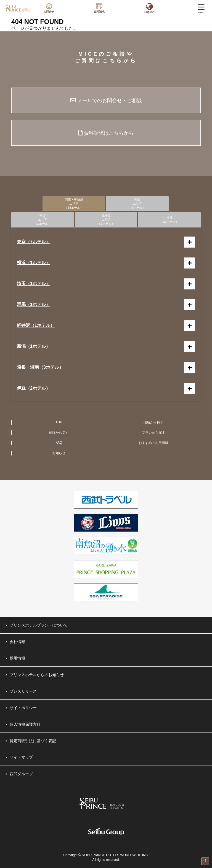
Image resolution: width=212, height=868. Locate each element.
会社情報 (17, 642)
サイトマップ (21, 757)
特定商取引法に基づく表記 (33, 741)
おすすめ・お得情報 (153, 443)
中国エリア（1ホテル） (43, 219)
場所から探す (153, 422)
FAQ (59, 443)
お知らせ (59, 453)
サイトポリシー (23, 708)
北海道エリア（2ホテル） (106, 219)
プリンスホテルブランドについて (39, 625)
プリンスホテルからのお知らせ (37, 675)
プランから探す (153, 433)
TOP (59, 422)
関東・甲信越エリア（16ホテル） (74, 204)
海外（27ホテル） (169, 220)
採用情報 (17, 658)
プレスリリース (23, 691)
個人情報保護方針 (25, 724)
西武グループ (21, 774)
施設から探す (59, 433)
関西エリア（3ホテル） (137, 204)
